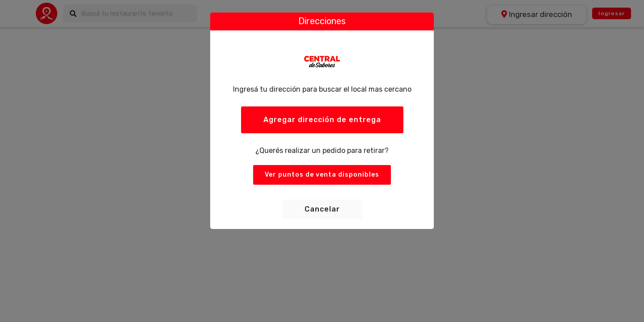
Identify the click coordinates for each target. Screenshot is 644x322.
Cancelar (322, 209)
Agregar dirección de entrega (322, 120)
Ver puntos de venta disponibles (322, 175)
